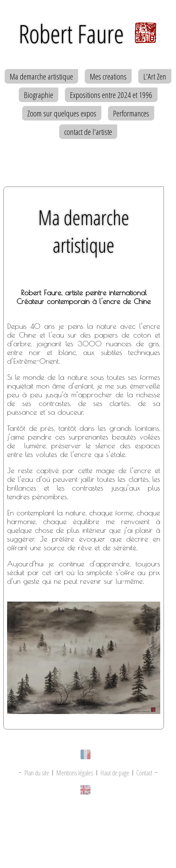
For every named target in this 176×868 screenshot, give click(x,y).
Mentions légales (75, 773)
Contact (144, 773)
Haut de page (115, 773)
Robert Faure (88, 34)
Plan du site (37, 773)
